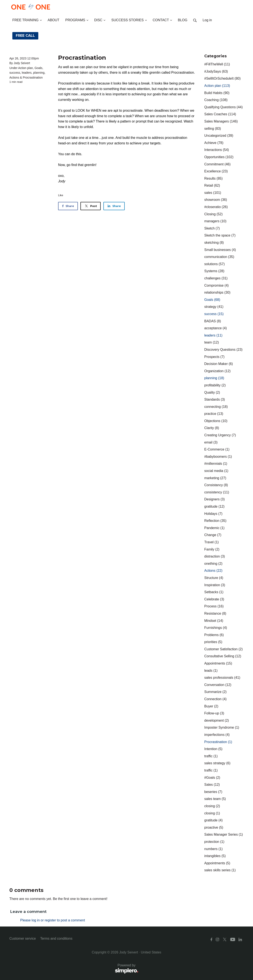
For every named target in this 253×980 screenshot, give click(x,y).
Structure (214, 578)
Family (212, 549)
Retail (212, 185)
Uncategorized (219, 136)
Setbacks (214, 592)
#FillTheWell (217, 64)
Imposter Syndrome (222, 727)
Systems (214, 271)
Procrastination (33, 77)
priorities (213, 642)
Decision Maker (219, 364)
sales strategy (217, 763)
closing (212, 806)
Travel (212, 542)
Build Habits (217, 93)
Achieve (214, 143)
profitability (215, 385)
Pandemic (214, 528)
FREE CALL (25, 36)
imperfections (217, 735)
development (217, 720)
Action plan (25, 68)
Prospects (214, 357)
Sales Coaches (220, 114)
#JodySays (216, 71)
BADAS (213, 321)
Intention (213, 749)
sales (213, 193)
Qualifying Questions (224, 107)
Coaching (216, 100)
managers (215, 221)
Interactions (217, 150)
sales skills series (220, 870)
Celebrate (214, 599)
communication (219, 257)
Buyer (211, 706)
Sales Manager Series (224, 834)
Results (213, 178)
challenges (216, 278)
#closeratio (216, 207)
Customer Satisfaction (224, 649)
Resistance (215, 613)
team (212, 342)
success (15, 73)
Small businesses (220, 250)
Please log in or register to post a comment (53, 920)
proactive (214, 827)
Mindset (214, 621)
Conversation (218, 685)
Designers (214, 499)
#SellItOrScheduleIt (222, 78)
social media (216, 471)
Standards (215, 399)
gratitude (214, 506)
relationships (217, 292)
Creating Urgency (220, 435)
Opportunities (219, 157)
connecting (216, 407)
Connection (215, 699)
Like (61, 195)
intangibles (215, 856)
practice (214, 414)
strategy (214, 307)
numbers (213, 849)
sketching (214, 243)
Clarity (212, 428)
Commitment (217, 164)
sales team (215, 799)
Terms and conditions (56, 938)
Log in (207, 20)
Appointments (218, 663)
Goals (38, 68)
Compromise (217, 285)
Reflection (215, 521)
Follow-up (214, 713)
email (211, 442)
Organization (217, 371)
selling (213, 129)
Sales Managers (221, 121)
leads (211, 671)
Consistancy (216, 485)
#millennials (216, 464)
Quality (212, 392)
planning (39, 73)
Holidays (213, 514)
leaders (27, 73)
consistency (217, 492)
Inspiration (215, 585)
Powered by (74, 969)
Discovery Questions (223, 350)
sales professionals (222, 678)
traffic (211, 756)
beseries (213, 792)
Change (213, 535)
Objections (216, 421)
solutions (214, 264)
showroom (216, 200)
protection (214, 842)
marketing (215, 478)
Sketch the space (220, 235)
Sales (212, 785)
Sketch (212, 228)
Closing (213, 214)
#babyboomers (218, 457)
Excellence (216, 171)
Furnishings (216, 628)
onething (213, 564)
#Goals (212, 778)
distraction (215, 556)
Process (214, 606)
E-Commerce (217, 449)
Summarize (215, 692)
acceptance (216, 328)
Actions (14, 77)
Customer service (23, 938)
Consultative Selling (223, 656)
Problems (214, 635)
